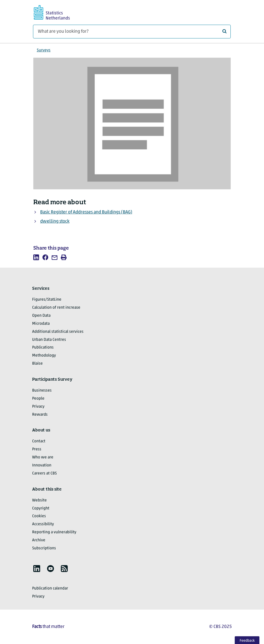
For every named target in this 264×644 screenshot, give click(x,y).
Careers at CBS (44, 473)
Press (37, 449)
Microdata (41, 324)
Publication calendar (50, 588)
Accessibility (43, 524)
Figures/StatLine (47, 300)
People (38, 399)
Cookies (39, 516)
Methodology (44, 356)
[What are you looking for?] (132, 32)
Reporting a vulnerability (54, 532)
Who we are (43, 457)
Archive (39, 540)
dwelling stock (55, 221)
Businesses (42, 391)
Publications (43, 348)
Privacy (38, 407)
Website (39, 500)
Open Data (41, 316)
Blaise (37, 364)
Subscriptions (44, 548)
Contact (39, 441)
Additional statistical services (58, 332)
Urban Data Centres (49, 340)
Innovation (42, 465)
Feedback (247, 641)
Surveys (44, 50)
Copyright (41, 508)
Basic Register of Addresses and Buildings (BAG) (86, 212)
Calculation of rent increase (56, 308)
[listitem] (36, 257)
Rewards (40, 415)
